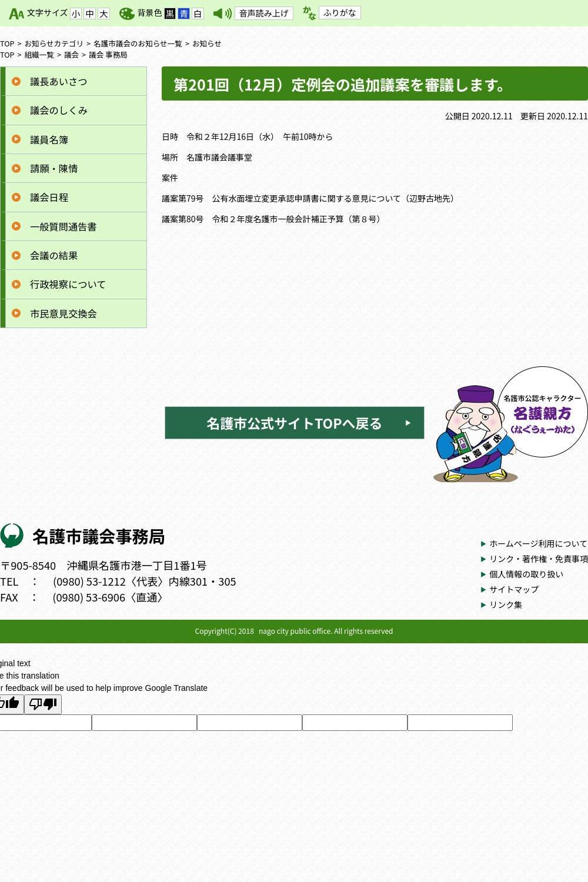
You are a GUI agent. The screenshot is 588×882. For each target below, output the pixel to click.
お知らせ (207, 43)
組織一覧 (39, 54)
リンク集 (506, 604)
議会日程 (49, 197)
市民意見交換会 (64, 313)
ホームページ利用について (538, 543)
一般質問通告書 (64, 226)
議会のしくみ (59, 110)
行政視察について (68, 284)
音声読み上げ (264, 13)
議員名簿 (49, 139)
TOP (7, 43)
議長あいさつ (59, 81)
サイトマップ (514, 589)
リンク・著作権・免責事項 (539, 559)
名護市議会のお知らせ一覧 (138, 43)
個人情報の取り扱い (526, 574)
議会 (71, 54)
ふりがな (340, 12)
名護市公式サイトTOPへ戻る (294, 423)
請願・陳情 (54, 168)
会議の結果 (54, 255)
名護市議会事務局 (99, 535)
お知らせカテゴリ (54, 43)
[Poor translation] (43, 704)
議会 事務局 (108, 54)
